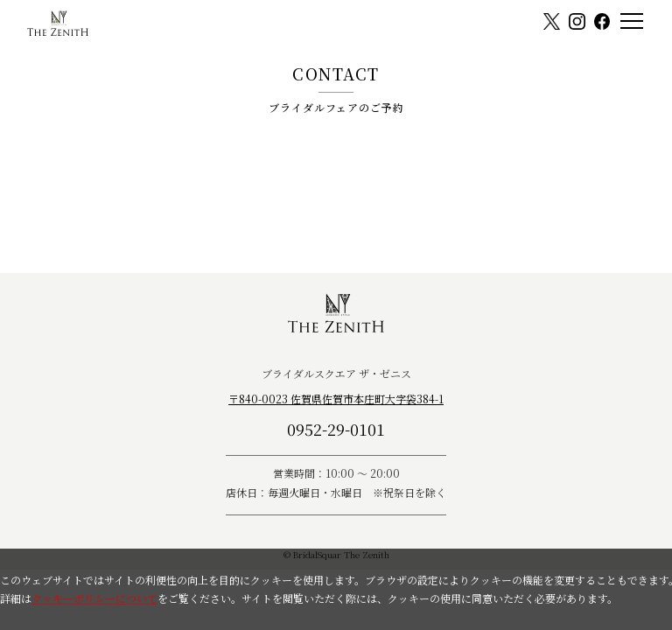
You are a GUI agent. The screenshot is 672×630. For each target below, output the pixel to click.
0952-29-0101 (336, 429)
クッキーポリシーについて (94, 598)
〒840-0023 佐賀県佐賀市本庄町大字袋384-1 (336, 399)
